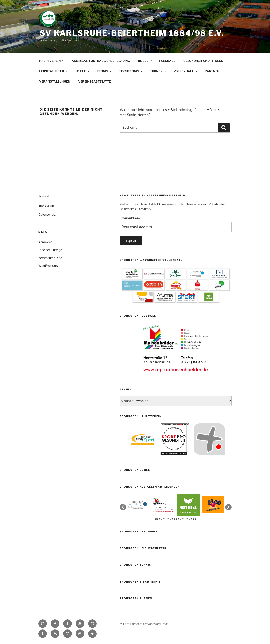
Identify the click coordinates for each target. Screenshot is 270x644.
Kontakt (44, 196)
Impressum (46, 205)
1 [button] (157, 519)
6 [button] (175, 519)
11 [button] (194, 519)
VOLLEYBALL (186, 71)
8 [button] (183, 519)
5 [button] (172, 519)
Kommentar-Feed (50, 258)
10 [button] (191, 519)
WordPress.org (49, 266)
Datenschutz (47, 214)
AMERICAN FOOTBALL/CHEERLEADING (101, 61)
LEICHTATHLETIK (54, 71)
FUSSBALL (167, 61)
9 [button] (187, 519)
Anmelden (45, 242)
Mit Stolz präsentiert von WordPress (144, 624)
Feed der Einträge (50, 250)
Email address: (130, 218)
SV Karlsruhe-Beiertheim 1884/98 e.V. (132, 33)
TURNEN (158, 71)
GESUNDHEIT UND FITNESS (205, 61)
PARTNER (212, 71)
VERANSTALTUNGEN (55, 81)
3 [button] (164, 519)
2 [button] (160, 519)
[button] (123, 507)
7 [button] (179, 519)
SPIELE (83, 71)
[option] (176, 349)
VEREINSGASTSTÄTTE (94, 81)
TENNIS (104, 71)
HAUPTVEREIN (52, 61)
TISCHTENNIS (131, 71)
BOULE (145, 61)
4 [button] (168, 519)
